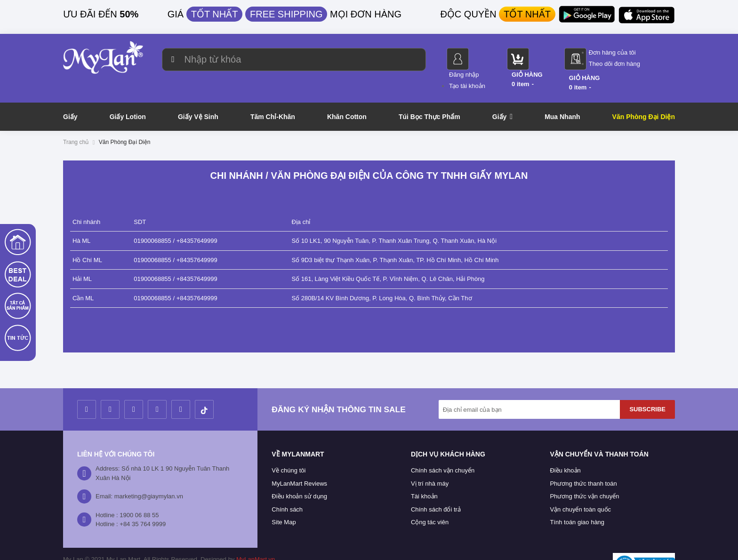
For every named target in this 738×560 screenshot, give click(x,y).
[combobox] (286, 60)
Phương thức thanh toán (583, 462)
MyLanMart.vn (256, 538)
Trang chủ (76, 120)
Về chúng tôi (289, 449)
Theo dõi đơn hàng (649, 64)
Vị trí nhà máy (430, 462)
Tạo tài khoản (502, 64)
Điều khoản (565, 449)
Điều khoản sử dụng (299, 475)
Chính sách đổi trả (436, 488)
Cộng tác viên (430, 501)
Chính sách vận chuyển (443, 449)
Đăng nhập (499, 52)
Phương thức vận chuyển (584, 475)
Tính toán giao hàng (577, 501)
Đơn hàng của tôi (647, 52)
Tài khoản (424, 475)
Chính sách (287, 488)
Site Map (284, 501)
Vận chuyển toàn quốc (580, 488)
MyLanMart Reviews (299, 462)
